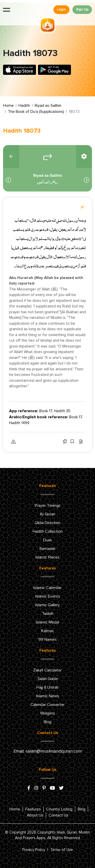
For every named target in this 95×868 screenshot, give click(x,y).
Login (61, 10)
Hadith (24, 106)
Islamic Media (48, 622)
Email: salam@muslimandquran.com (48, 751)
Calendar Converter (48, 705)
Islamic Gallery (48, 605)
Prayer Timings (48, 506)
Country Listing (59, 809)
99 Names (48, 639)
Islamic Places (48, 557)
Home (8, 106)
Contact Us (59, 815)
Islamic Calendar (48, 588)
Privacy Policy (34, 850)
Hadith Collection (48, 531)
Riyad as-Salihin (48, 106)
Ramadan (48, 549)
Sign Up (82, 10)
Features (33, 809)
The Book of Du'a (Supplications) (36, 112)
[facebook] (29, 788)
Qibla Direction (48, 523)
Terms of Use (62, 850)
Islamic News (48, 696)
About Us (35, 815)
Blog (48, 722)
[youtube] (52, 788)
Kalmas (48, 631)
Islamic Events (48, 596)
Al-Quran (48, 514)
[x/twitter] (61, 788)
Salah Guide (48, 679)
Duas (48, 540)
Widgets (48, 713)
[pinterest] (44, 788)
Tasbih (48, 614)
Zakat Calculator (48, 670)
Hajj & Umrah (48, 687)
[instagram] (36, 788)
